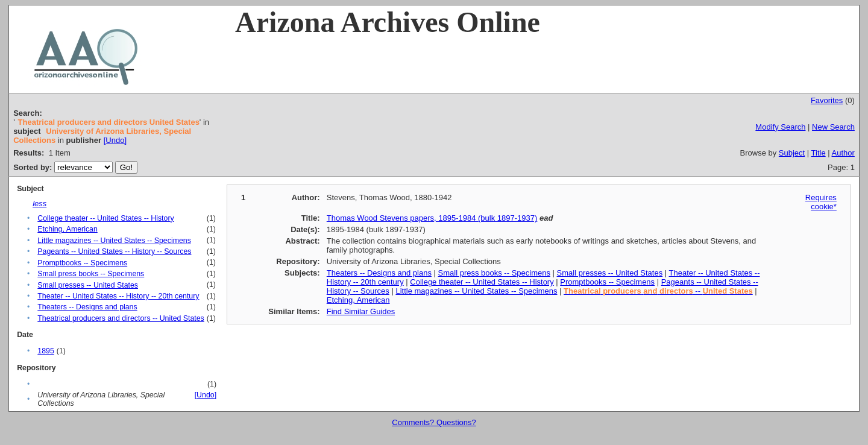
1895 (46, 351)
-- (658, 291)
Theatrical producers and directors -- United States (121, 318)
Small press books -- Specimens (91, 274)
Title (819, 153)
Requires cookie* (821, 202)
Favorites (827, 100)
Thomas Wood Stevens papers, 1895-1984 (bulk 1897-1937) (432, 218)
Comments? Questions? (434, 422)
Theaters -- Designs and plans (87, 307)
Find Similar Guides (361, 311)
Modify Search (780, 127)
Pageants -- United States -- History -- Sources (114, 251)
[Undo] (115, 140)
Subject (792, 153)
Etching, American (68, 229)
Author (843, 153)
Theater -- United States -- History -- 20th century (118, 296)
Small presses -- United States (88, 285)
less (39, 204)
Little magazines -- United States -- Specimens (114, 241)
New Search (833, 127)
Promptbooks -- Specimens (82, 263)
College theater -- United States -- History (105, 218)
